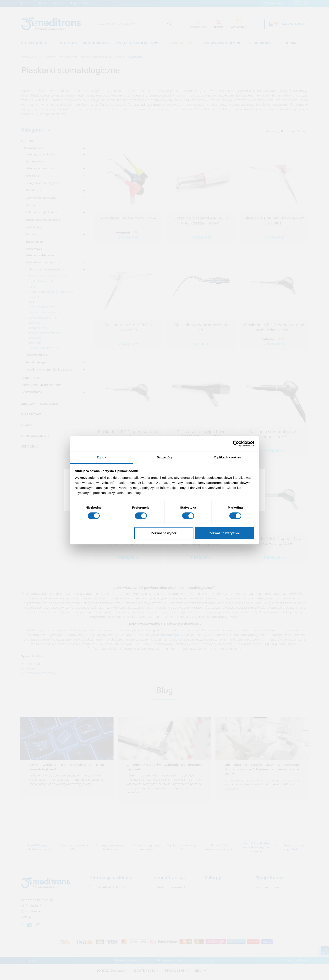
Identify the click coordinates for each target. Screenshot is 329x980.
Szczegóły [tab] (164, 457)
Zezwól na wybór (164, 533)
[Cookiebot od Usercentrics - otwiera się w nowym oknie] (236, 444)
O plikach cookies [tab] (227, 457)
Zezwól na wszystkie (225, 533)
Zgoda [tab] (102, 457)
